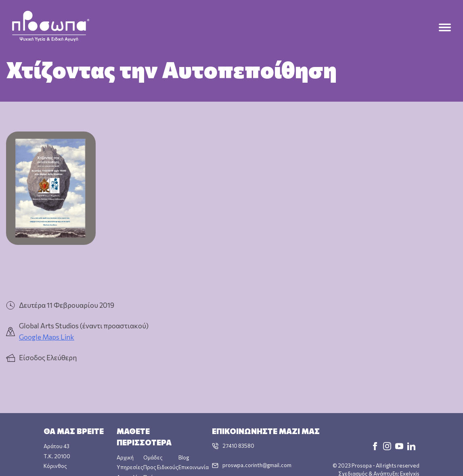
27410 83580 (238, 445)
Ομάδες (153, 457)
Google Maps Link (47, 337)
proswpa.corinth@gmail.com (257, 465)
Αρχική (125, 457)
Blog (184, 457)
